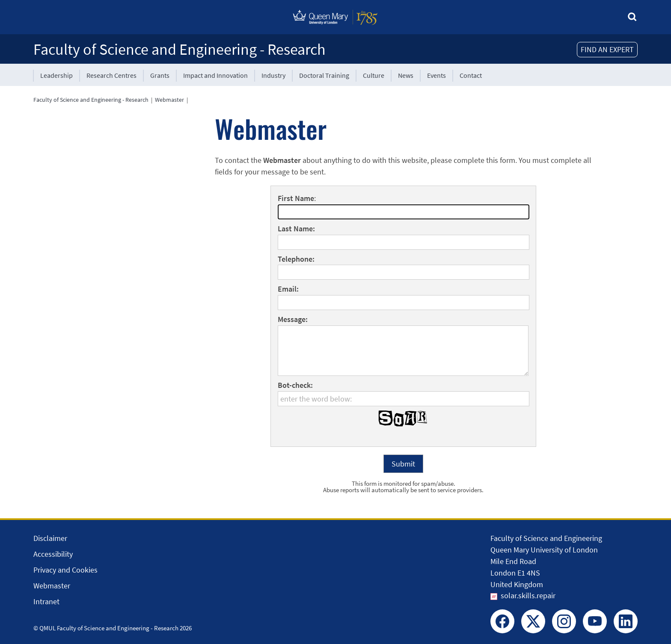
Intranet (46, 601)
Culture (374, 75)
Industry (273, 75)
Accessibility (53, 554)
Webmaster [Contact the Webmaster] (52, 586)
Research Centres (111, 75)
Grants (160, 75)
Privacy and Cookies (65, 570)
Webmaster (169, 100)
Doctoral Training (324, 75)
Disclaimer (50, 538)
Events (436, 75)
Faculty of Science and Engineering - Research (180, 49)
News (406, 75)
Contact (471, 75)
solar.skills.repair (528, 595)
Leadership (56, 75)
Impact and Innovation (215, 75)
